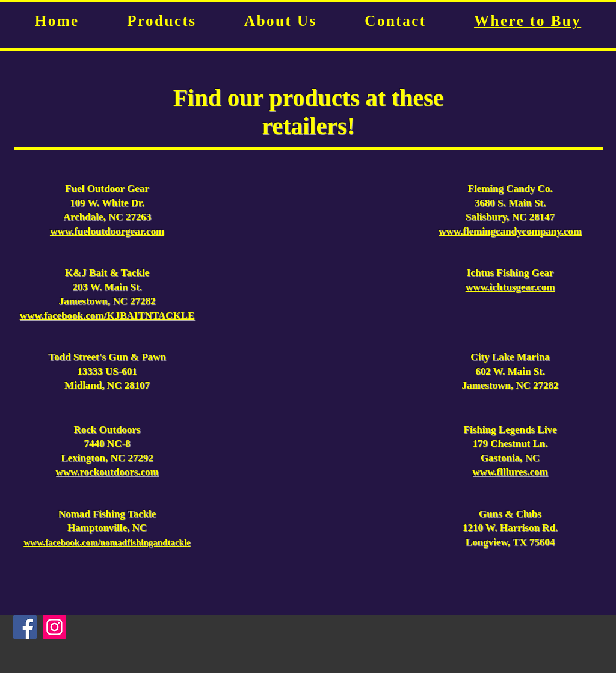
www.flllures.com (510, 472)
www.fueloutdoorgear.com (107, 231)
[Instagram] (54, 627)
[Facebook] (25, 627)
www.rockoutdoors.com (107, 472)
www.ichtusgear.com (510, 287)
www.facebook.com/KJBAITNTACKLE (107, 315)
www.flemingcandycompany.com (510, 231)
